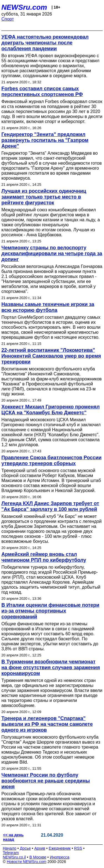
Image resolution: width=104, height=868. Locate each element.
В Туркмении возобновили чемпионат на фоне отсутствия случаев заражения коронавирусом (51, 668)
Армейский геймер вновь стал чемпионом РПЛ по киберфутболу (44, 557)
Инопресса (60, 857)
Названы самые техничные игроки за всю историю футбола (48, 307)
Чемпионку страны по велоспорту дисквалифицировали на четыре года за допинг (52, 254)
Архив (40, 848)
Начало (10, 848)
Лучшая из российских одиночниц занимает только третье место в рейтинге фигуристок (44, 197)
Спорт (8, 19)
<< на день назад (13, 837)
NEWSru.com (24, 7)
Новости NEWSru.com (26, 862)
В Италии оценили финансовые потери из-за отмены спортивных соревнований (50, 611)
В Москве (38, 857)
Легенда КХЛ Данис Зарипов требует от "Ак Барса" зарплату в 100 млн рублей (50, 506)
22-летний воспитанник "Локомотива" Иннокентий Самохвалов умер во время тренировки (51, 356)
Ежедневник (60, 848)
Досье (25, 848)
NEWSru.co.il (14, 857)
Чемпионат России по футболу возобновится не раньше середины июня (46, 781)
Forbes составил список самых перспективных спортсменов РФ (42, 91)
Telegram (11, 853)
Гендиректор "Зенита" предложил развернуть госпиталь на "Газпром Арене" (45, 140)
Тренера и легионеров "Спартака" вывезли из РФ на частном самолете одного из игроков (47, 724)
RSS (78, 848)
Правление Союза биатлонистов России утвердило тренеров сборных (51, 461)
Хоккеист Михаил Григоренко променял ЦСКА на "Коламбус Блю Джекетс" (51, 410)
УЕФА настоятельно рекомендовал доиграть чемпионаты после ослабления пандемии (45, 43)
